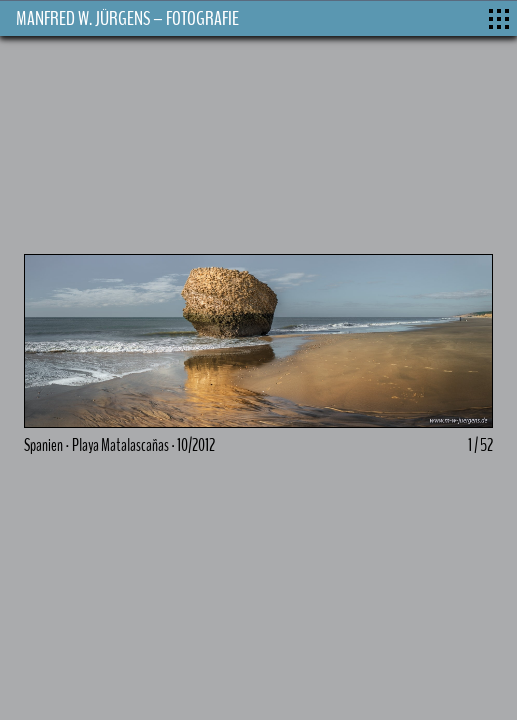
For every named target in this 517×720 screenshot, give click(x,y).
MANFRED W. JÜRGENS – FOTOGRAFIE (127, 18)
